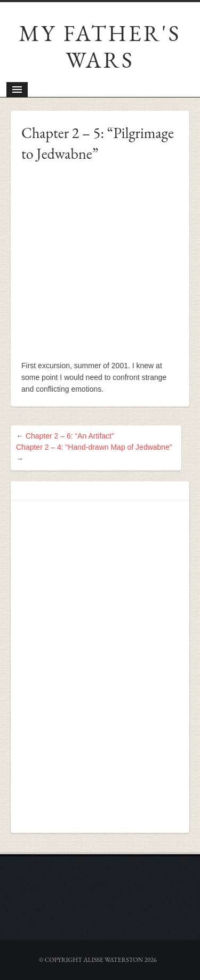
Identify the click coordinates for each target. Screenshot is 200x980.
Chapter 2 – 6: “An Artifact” (70, 436)
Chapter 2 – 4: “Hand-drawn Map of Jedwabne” (94, 447)
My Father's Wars (100, 47)
